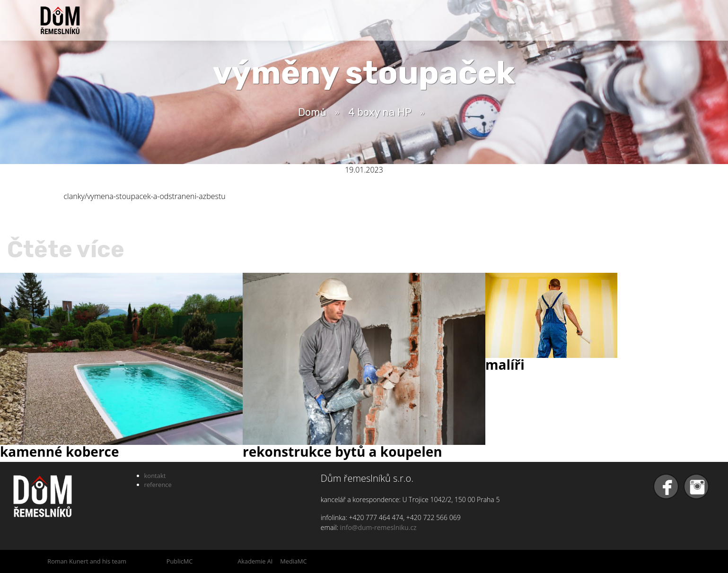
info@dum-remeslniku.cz (378, 527)
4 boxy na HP (380, 112)
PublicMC (180, 561)
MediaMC (293, 561)
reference (158, 485)
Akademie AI (255, 561)
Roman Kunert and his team (87, 561)
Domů (312, 112)
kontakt (155, 476)
